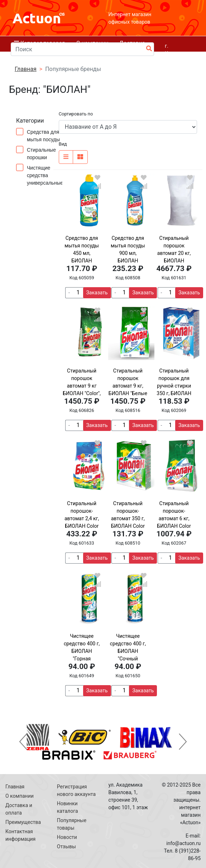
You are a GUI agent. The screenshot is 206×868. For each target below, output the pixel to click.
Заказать (97, 293)
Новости (67, 837)
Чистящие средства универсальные (40, 175)
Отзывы (66, 846)
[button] (23, 742)
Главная (15, 787)
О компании (20, 796)
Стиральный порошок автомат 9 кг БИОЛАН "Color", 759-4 (82, 386)
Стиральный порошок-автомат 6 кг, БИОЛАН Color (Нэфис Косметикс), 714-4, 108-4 (174, 526)
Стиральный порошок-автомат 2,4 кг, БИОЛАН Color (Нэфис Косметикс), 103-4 (82, 526)
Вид (63, 144)
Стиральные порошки (36, 153)
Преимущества (23, 822)
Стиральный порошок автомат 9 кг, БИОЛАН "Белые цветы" (128, 386)
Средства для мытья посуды (40, 135)
